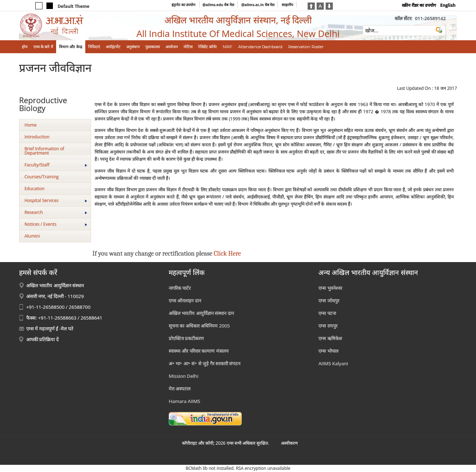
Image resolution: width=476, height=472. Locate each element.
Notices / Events (56, 224)
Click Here (227, 254)
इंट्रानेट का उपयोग (184, 5)
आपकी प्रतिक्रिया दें (42, 339)
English (448, 5)
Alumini (32, 236)
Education (35, 189)
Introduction (37, 137)
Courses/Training (42, 177)
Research (56, 212)
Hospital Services (56, 200)
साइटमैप (287, 5)
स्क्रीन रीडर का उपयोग (419, 5)
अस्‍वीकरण (289, 443)
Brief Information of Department (44, 151)
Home (31, 125)
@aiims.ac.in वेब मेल (258, 5)
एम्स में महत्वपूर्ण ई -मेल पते (50, 329)
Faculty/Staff (56, 165)
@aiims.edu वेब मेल (218, 5)
